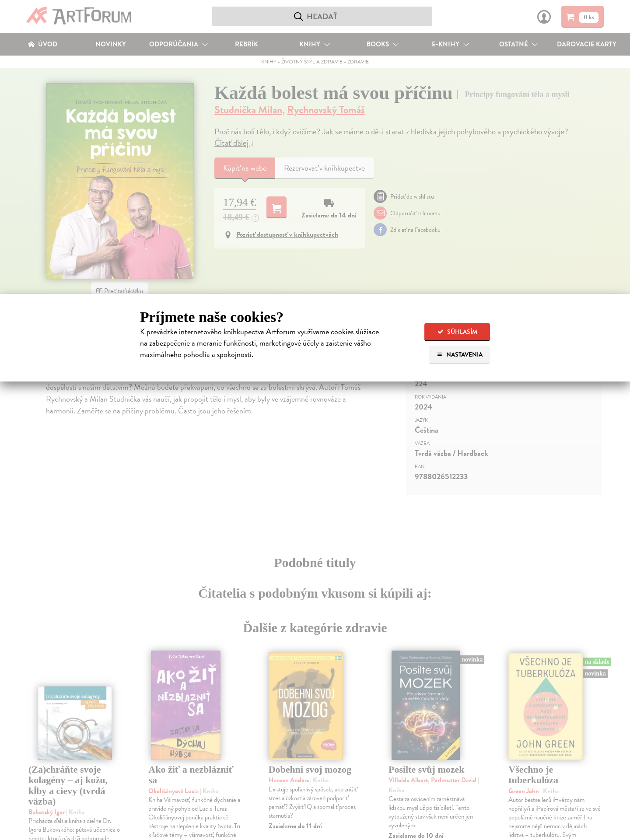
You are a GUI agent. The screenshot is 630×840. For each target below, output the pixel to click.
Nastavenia (460, 355)
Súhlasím (457, 332)
